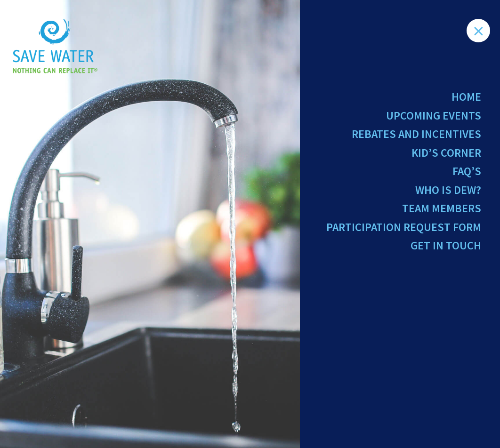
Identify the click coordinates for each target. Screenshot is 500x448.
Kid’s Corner (446, 153)
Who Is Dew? (448, 190)
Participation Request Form (404, 227)
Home (466, 97)
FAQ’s (467, 171)
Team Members (442, 208)
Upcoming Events (434, 116)
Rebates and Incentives (416, 134)
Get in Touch (446, 245)
